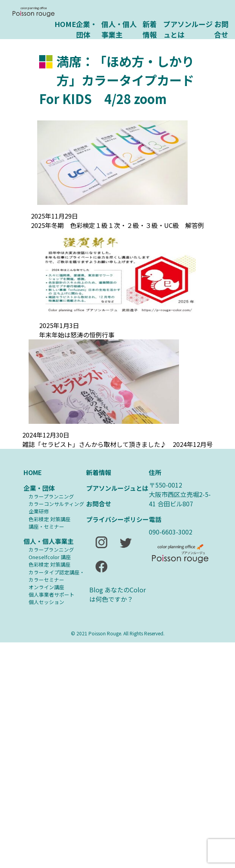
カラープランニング (51, 496)
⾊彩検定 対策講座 (50, 519)
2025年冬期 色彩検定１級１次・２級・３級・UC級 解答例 (117, 225)
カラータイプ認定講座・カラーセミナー (57, 576)
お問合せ (221, 29)
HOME (65, 24)
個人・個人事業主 (119, 29)
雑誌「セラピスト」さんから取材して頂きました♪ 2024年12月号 (117, 444)
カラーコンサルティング (56, 504)
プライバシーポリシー (117, 519)
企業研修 (39, 511)
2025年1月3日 (59, 325)
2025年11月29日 (54, 216)
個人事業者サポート (52, 595)
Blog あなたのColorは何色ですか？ (117, 594)
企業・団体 (87, 29)
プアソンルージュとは (188, 29)
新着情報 (150, 29)
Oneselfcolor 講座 (50, 557)
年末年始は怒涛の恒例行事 (77, 335)
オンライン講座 (46, 587)
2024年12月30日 (46, 435)
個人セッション (46, 602)
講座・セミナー (46, 526)
